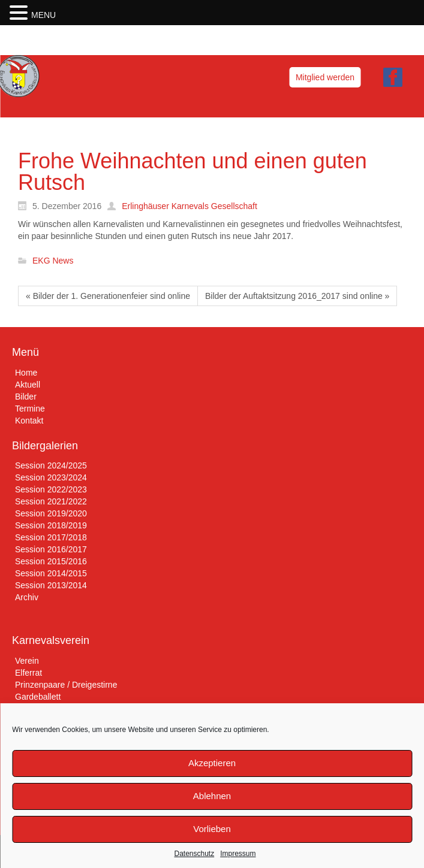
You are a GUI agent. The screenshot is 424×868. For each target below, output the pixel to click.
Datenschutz (194, 854)
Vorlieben (212, 829)
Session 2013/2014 (51, 585)
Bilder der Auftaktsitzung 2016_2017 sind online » (297, 296)
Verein (27, 661)
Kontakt (29, 421)
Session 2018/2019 (51, 525)
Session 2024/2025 (51, 465)
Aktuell (28, 385)
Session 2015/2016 (51, 561)
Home (26, 373)
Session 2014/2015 (51, 573)
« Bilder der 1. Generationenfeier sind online (108, 296)
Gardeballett (38, 697)
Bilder (26, 397)
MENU (43, 15)
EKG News (53, 261)
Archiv (27, 597)
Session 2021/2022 (51, 501)
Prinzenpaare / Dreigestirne (66, 685)
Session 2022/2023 (51, 489)
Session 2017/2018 (51, 537)
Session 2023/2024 (51, 477)
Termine (30, 409)
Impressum (238, 854)
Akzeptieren (212, 763)
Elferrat (28, 673)
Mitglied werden (325, 77)
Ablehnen (212, 796)
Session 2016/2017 (51, 549)
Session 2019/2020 (51, 513)
